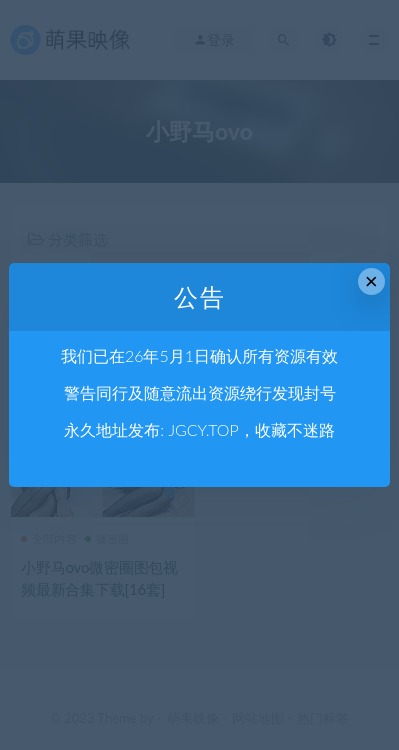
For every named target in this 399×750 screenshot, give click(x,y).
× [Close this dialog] (371, 281)
